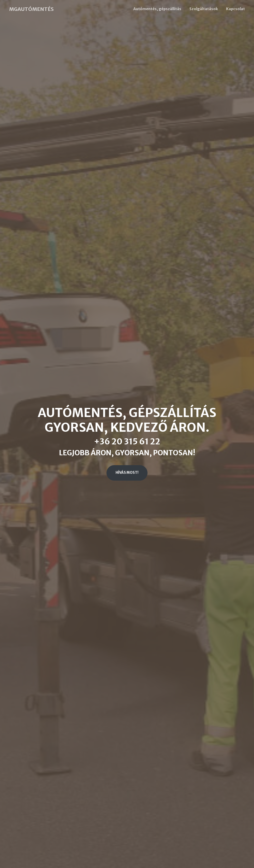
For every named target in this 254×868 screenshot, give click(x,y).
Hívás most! (127, 473)
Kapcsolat (235, 9)
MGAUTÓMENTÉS (31, 9)
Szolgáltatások (204, 9)
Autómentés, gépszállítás (157, 9)
